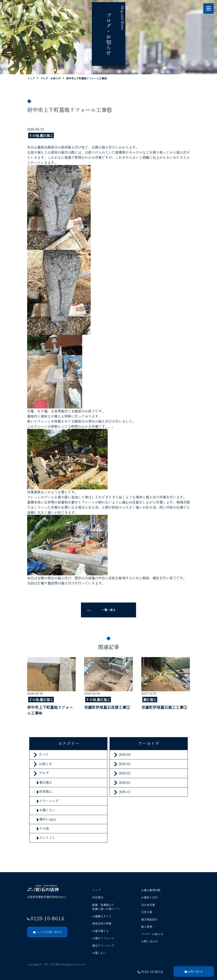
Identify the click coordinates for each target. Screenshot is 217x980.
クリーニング (49, 801)
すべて (44, 754)
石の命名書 (148, 905)
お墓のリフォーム (103, 938)
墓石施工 (46, 782)
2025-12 (124, 792)
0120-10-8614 (152, 972)
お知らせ (45, 764)
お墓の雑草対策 (151, 890)
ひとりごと (47, 837)
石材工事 (147, 912)
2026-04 (125, 754)
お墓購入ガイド (102, 916)
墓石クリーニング (103, 946)
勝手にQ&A (48, 819)
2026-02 (125, 773)
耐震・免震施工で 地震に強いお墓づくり (106, 907)
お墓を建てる (100, 931)
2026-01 (125, 782)
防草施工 (46, 791)
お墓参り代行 (149, 897)
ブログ (44, 773)
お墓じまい (47, 810)
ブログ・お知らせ (152, 934)
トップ (96, 890)
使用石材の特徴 (102, 923)
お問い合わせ (149, 941)
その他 (44, 828)
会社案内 (98, 897)
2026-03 (125, 764)
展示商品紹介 (149, 919)
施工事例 (147, 927)
